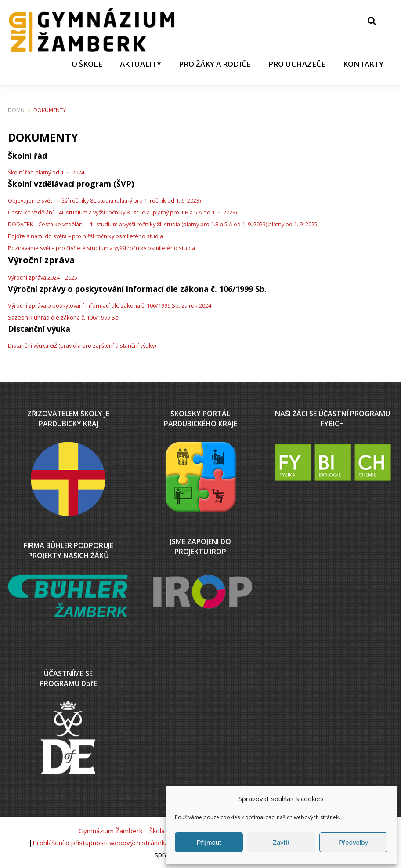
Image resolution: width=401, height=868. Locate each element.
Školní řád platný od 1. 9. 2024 (46, 172)
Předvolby (353, 842)
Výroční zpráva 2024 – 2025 (43, 277)
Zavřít (281, 842)
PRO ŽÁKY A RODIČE (215, 64)
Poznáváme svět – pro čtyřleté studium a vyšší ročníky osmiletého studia (101, 248)
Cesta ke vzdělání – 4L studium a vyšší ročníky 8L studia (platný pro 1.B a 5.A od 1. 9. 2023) (122, 212)
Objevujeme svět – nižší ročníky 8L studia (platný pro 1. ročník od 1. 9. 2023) (104, 200)
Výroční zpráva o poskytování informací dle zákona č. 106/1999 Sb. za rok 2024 (110, 305)
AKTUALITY (141, 64)
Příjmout (209, 842)
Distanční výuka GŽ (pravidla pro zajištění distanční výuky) (82, 345)
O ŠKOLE (87, 64)
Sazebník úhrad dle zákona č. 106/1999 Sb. (64, 317)
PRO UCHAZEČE (297, 64)
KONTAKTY (363, 64)
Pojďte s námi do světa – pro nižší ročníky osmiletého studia (85, 236)
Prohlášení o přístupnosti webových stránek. (99, 843)
